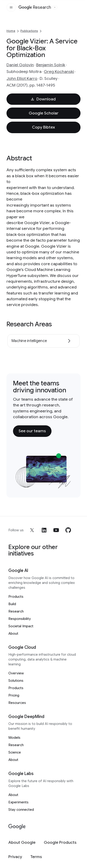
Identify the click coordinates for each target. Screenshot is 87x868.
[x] (32, 530)
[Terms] (36, 857)
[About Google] (22, 842)
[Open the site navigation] (11, 7)
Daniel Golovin (20, 65)
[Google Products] (60, 842)
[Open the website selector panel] (55, 7)
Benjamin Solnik (51, 65)
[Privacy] (15, 857)
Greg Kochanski (59, 72)
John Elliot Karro (22, 78)
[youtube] (56, 530)
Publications (29, 31)
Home (11, 31)
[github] (68, 530)
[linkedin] (44, 530)
